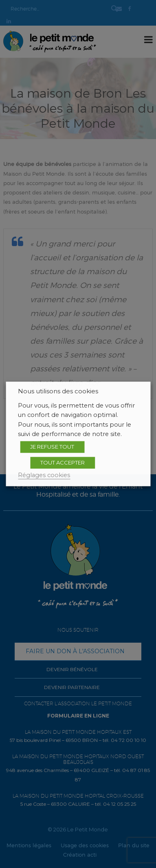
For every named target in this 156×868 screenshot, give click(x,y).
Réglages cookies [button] (44, 475)
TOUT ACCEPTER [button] (63, 462)
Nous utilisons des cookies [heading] (58, 391)
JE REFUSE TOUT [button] (52, 447)
